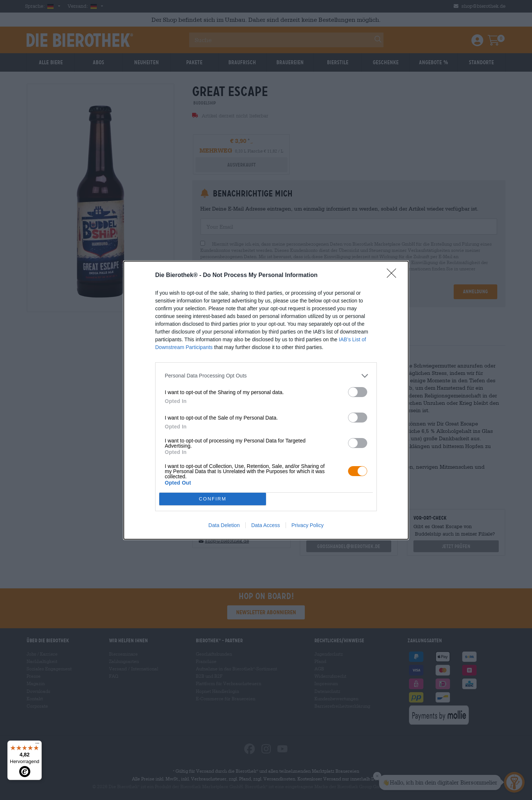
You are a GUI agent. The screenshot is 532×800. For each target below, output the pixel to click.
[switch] (358, 392)
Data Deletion (224, 525)
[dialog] (266, 400)
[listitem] (266, 376)
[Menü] (37, 745)
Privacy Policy (308, 525)
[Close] (394, 276)
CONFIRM (213, 499)
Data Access (266, 525)
